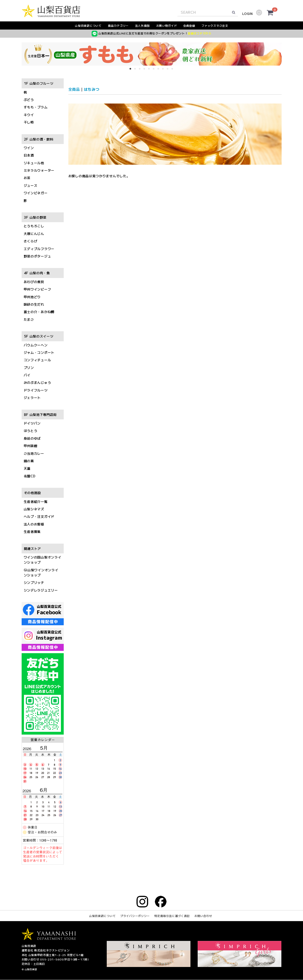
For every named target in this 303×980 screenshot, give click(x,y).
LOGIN (248, 14)
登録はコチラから (200, 33)
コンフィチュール (37, 360)
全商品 (74, 89)
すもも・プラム (36, 107)
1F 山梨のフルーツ (39, 84)
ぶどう (29, 100)
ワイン (29, 148)
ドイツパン (32, 423)
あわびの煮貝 (34, 282)
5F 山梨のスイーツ (39, 336)
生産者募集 (32, 532)
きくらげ (31, 241)
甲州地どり (32, 297)
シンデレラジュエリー (41, 590)
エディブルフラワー (39, 249)
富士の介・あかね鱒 (39, 312)
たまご (29, 319)
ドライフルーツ (36, 390)
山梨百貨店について (88, 25)
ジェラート (32, 398)
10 (174, 70)
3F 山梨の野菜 (35, 217)
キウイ (29, 115)
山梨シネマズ (34, 509)
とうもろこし (34, 226)
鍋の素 (29, 461)
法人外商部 (143, 25)
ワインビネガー (36, 193)
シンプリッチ (34, 583)
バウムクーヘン (36, 345)
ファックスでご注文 (215, 25)
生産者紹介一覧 (36, 502)
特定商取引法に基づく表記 (172, 916)
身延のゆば (32, 438)
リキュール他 (34, 163)
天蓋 (27, 468)
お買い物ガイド (167, 25)
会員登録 (189, 25)
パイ (27, 375)
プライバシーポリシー (135, 916)
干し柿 (29, 122)
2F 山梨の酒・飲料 (39, 139)
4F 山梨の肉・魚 (37, 273)
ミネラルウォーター (39, 170)
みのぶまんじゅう (37, 383)
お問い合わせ (203, 916)
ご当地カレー (34, 453)
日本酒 (29, 155)
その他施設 (33, 493)
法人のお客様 (34, 524)
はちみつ (92, 89)
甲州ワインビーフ (37, 289)
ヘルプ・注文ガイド (39, 517)
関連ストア (33, 549)
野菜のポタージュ (37, 256)
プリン (29, 368)
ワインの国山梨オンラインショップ (43, 560)
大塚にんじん (34, 234)
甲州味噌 (31, 446)
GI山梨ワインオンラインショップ (41, 572)
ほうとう (31, 431)
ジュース (31, 185)
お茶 (27, 178)
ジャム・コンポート (39, 352)
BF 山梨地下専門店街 (40, 415)
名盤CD (30, 476)
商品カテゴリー (118, 25)
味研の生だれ (34, 304)
